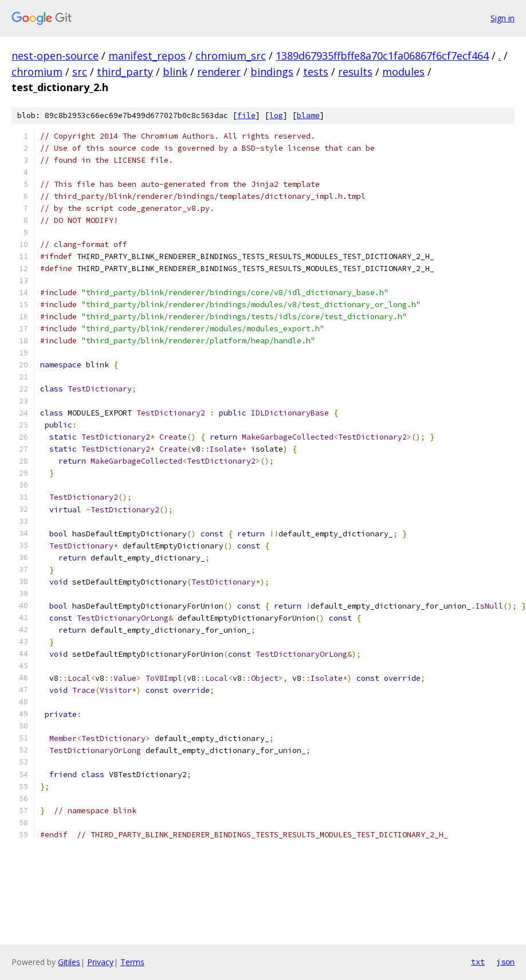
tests (316, 72)
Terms (132, 962)
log (276, 115)
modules (403, 72)
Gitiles (69, 962)
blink (175, 72)
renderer (219, 72)
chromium (37, 72)
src (80, 72)
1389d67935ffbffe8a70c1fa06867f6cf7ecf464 (382, 56)
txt (478, 962)
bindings (272, 72)
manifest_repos (147, 56)
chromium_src (231, 56)
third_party (125, 72)
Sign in (503, 18)
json (505, 962)
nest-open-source (55, 56)
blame (308, 115)
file (246, 115)
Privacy (100, 962)
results (355, 72)
